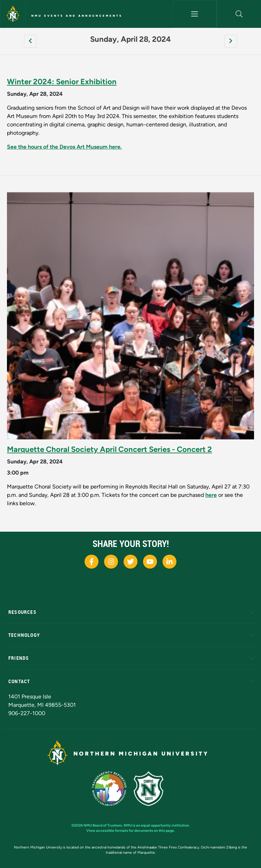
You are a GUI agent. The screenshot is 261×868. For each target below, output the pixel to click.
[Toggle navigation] (195, 14)
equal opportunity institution (165, 825)
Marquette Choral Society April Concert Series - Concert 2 (109, 449)
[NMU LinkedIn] (169, 562)
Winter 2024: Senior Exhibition (62, 82)
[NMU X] (130, 562)
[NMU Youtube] (150, 562)
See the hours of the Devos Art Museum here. (64, 147)
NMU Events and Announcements (77, 16)
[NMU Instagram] (111, 562)
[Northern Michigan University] (13, 14)
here (211, 495)
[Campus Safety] (151, 788)
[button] (239, 14)
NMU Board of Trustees (103, 825)
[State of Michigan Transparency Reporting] (113, 788)
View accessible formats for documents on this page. (131, 831)
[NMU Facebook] (92, 562)
